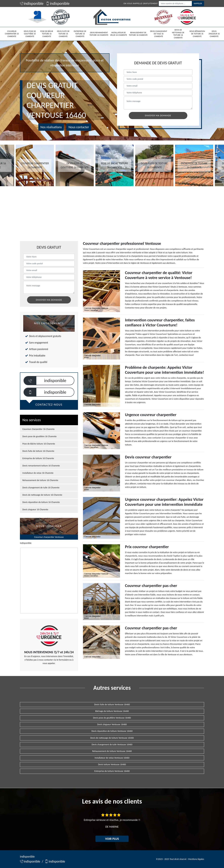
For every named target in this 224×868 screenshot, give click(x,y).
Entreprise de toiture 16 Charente (80, 34)
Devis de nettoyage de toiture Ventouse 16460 (112, 738)
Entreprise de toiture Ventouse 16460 (112, 771)
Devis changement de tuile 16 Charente (159, 34)
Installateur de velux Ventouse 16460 (112, 758)
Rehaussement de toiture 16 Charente (138, 34)
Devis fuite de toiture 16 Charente (63, 34)
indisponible (32, 3)
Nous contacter (79, 127)
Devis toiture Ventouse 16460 (112, 764)
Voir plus (112, 839)
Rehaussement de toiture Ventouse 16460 (112, 751)
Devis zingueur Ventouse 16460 (112, 724)
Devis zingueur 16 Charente (214, 34)
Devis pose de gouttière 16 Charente (30, 34)
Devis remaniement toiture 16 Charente (99, 34)
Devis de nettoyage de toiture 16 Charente (178, 34)
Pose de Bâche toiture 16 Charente (47, 34)
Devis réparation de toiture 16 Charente (197, 34)
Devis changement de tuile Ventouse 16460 (112, 745)
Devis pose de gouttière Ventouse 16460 (112, 718)
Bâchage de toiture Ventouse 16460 (112, 711)
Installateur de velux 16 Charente (118, 34)
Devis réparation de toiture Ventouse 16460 (112, 731)
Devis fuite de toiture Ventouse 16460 (112, 704)
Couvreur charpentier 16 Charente (12, 34)
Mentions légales (196, 859)
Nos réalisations (51, 127)
